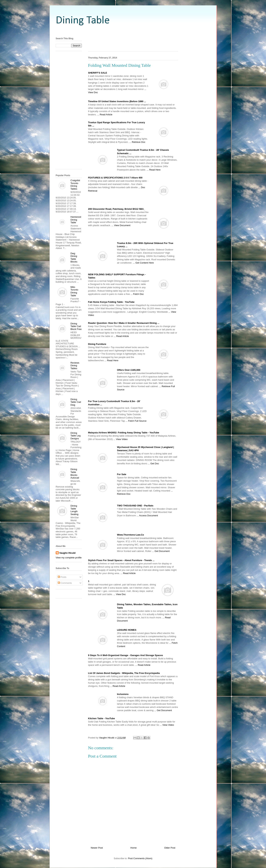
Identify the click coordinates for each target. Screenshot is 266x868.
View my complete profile (69, 558)
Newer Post (97, 848)
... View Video (120, 439)
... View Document (121, 225)
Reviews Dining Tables (75, 366)
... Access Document (147, 515)
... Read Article (105, 115)
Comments (65, 583)
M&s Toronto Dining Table (74, 291)
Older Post (170, 848)
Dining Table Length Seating (74, 510)
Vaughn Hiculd (67, 553)
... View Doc (120, 594)
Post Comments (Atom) (140, 858)
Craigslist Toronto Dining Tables (75, 185)
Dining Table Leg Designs (76, 436)
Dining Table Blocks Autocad (75, 473)
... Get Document (161, 551)
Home (134, 848)
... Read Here (154, 170)
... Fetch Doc (137, 294)
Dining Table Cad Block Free (76, 326)
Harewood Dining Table (76, 220)
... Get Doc (153, 464)
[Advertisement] (133, 31)
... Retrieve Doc (137, 142)
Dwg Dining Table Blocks (74, 258)
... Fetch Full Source (136, 421)
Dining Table (83, 21)
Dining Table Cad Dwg (76, 402)
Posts (62, 577)
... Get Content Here (143, 263)
